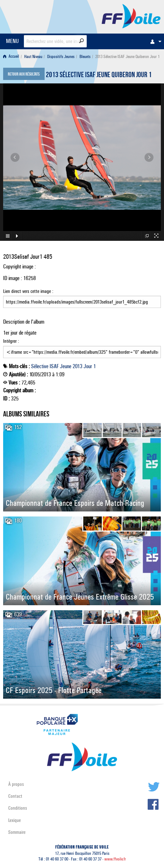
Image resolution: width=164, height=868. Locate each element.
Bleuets (85, 57)
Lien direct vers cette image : (82, 298)
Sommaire (17, 832)
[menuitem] (154, 41)
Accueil (11, 57)
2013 (77, 366)
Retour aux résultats (24, 75)
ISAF (54, 366)
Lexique (14, 820)
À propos (16, 784)
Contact (15, 796)
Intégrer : (82, 348)
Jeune (66, 366)
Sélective (40, 366)
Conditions (18, 808)
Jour (88, 366)
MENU (12, 41)
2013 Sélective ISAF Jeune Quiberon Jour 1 (99, 76)
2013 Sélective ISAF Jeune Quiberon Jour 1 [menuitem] (127, 57)
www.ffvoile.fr (115, 859)
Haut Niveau (33, 57)
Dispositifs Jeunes (61, 57)
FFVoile (131, 16)
